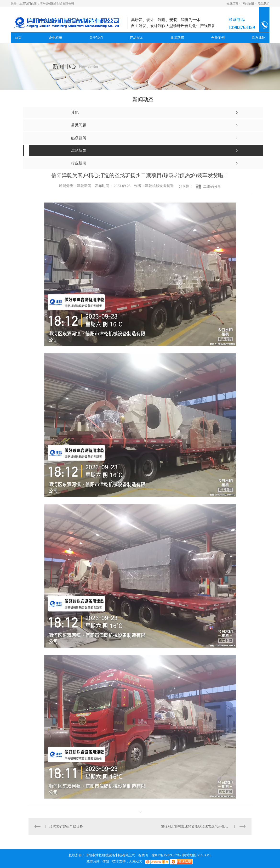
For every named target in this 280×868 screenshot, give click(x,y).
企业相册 (55, 38)
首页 (18, 38)
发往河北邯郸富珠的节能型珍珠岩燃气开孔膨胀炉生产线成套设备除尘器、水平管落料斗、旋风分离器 (203, 826)
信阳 (106, 861)
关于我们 (96, 38)
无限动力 (136, 861)
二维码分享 (212, 186)
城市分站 (93, 861)
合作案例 (218, 38)
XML (208, 855)
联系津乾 (258, 38)
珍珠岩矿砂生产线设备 (66, 826)
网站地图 (248, 4)
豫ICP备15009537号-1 (167, 855)
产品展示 (137, 38)
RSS (200, 855)
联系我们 (264, 4)
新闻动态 (177, 38)
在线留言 (233, 4)
